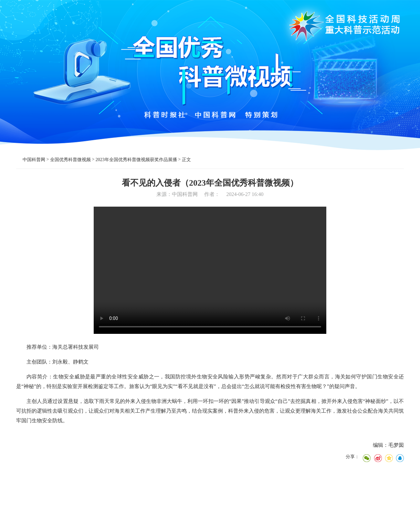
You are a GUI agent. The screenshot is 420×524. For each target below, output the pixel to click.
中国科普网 (34, 160)
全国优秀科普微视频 (70, 160)
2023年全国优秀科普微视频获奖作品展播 (136, 160)
